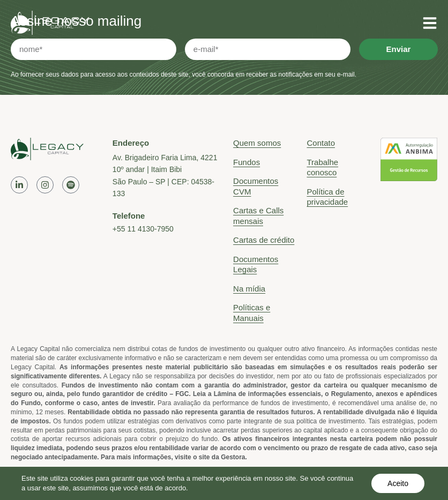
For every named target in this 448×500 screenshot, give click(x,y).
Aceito (398, 483)
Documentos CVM (256, 186)
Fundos (247, 162)
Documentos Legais (256, 264)
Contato (321, 143)
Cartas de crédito (264, 240)
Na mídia (249, 289)
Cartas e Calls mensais (258, 216)
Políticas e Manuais (252, 313)
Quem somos (257, 143)
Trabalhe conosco (322, 167)
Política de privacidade (327, 197)
